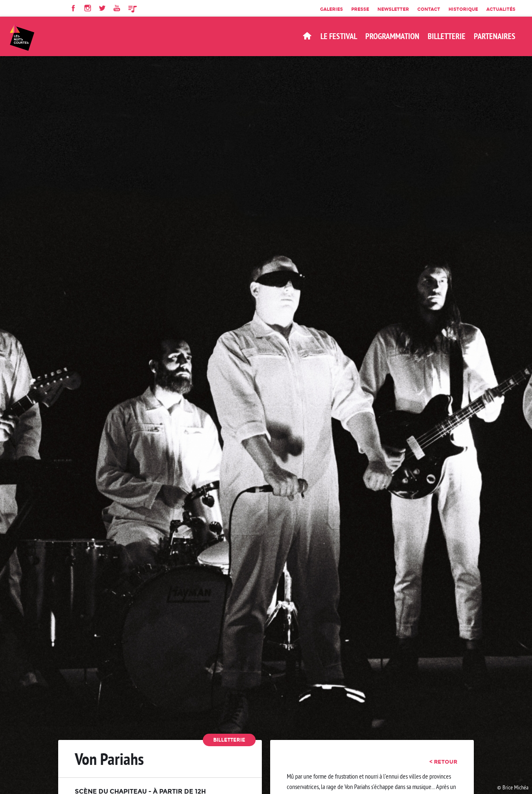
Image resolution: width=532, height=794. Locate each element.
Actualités (501, 9)
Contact (429, 9)
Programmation (392, 36)
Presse (360, 9)
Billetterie (229, 740)
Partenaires (495, 36)
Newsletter (393, 9)
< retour (443, 762)
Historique (463, 9)
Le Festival (339, 36)
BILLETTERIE (447, 36)
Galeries (331, 9)
